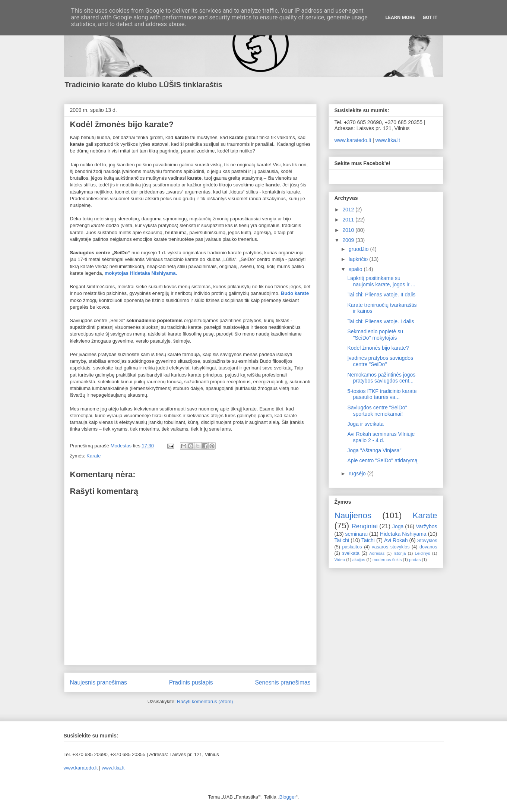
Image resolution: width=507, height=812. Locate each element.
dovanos (428, 547)
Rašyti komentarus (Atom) (205, 701)
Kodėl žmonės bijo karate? (378, 348)
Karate (94, 456)
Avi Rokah (396, 540)
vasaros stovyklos (391, 547)
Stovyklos (427, 541)
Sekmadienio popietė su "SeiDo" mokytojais (375, 335)
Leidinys (423, 553)
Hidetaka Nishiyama (403, 534)
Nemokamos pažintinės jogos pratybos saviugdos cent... (381, 378)
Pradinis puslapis (191, 682)
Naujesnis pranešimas (99, 682)
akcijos (359, 560)
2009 (349, 240)
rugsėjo (358, 473)
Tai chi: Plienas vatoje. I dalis (381, 321)
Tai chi (342, 540)
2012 (349, 210)
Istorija (400, 553)
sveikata (351, 553)
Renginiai (365, 526)
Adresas (377, 553)
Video (340, 560)
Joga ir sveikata (365, 424)
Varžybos (426, 526)
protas (415, 560)
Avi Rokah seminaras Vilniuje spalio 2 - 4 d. (381, 437)
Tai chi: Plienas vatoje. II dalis (381, 295)
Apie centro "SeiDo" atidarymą (382, 460)
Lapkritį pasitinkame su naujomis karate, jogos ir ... (381, 281)
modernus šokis (387, 560)
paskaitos (352, 547)
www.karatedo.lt (353, 140)
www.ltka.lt (388, 140)
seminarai (356, 534)
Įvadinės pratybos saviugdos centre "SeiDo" (380, 361)
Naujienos (353, 515)
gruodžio (359, 249)
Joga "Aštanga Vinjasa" (374, 450)
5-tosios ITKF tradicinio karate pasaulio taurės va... (382, 394)
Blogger (288, 797)
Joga (398, 526)
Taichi (368, 540)
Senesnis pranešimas (283, 682)
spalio (356, 269)
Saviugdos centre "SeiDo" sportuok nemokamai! (377, 411)
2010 (349, 230)
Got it (430, 17)
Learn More (400, 17)
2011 (349, 220)
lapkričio (359, 259)
